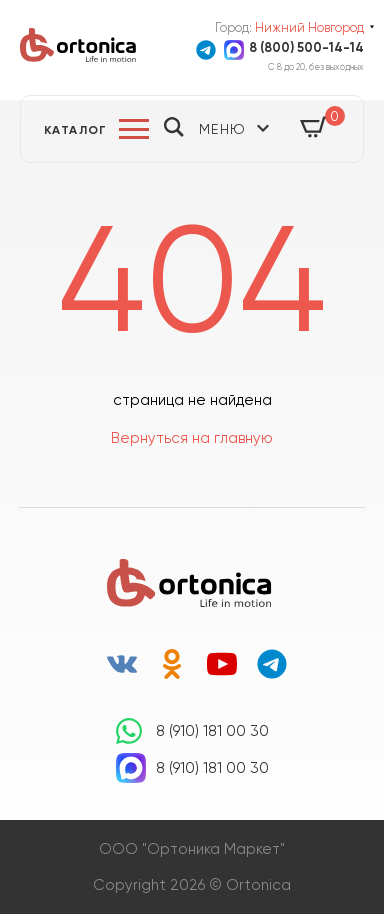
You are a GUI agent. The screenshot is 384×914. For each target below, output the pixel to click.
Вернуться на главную (192, 438)
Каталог (76, 130)
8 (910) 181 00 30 (212, 731)
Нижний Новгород (309, 27)
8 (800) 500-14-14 (306, 47)
